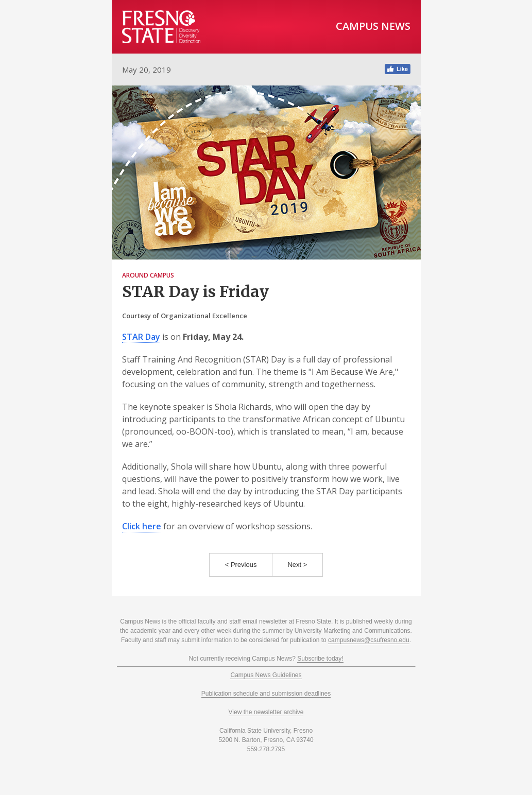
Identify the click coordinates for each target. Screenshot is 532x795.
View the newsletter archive (266, 712)
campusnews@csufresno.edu (369, 640)
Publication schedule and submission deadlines (266, 694)
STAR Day (141, 337)
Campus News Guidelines (266, 675)
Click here (142, 526)
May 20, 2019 (147, 70)
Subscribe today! (320, 659)
